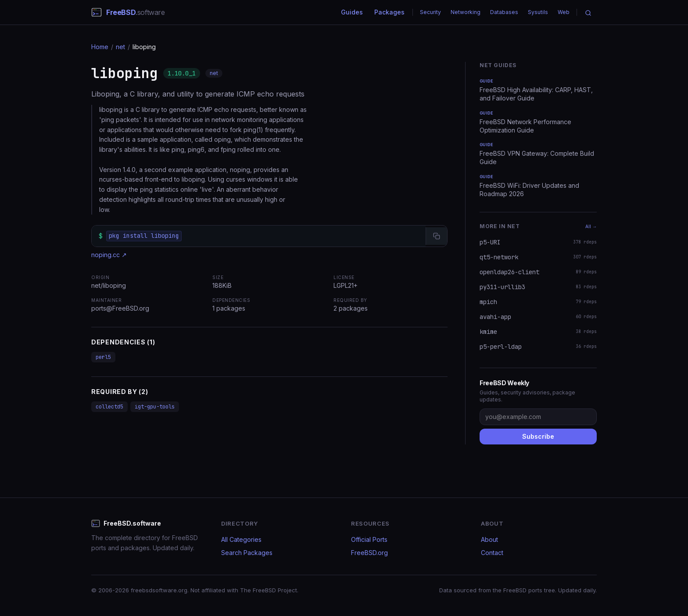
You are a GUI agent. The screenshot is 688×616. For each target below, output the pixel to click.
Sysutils (538, 12)
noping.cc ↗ (109, 255)
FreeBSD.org (369, 553)
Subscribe (538, 436)
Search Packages (247, 553)
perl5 (103, 357)
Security (430, 12)
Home (100, 47)
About (489, 539)
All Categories (241, 539)
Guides (352, 12)
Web (564, 12)
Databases (504, 12)
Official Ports (369, 539)
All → (591, 226)
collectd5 (109, 407)
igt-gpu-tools (155, 407)
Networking (466, 12)
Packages (389, 12)
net (120, 47)
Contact (492, 553)
